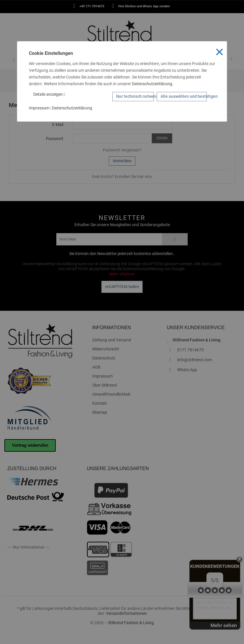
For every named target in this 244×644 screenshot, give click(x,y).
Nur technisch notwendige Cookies (135, 96)
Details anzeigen (49, 94)
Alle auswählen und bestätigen (184, 96)
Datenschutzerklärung (152, 84)
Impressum (39, 108)
